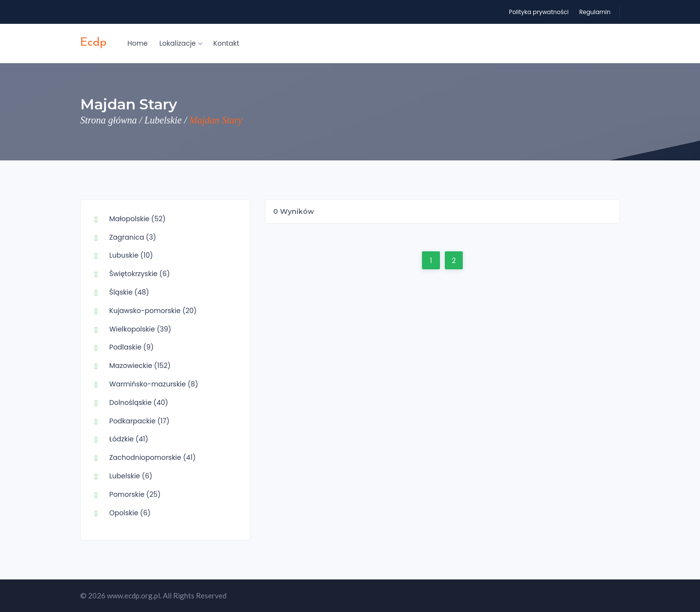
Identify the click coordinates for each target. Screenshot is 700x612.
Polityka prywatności (539, 12)
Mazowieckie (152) (140, 366)
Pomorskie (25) (135, 494)
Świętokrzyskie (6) (140, 274)
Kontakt (226, 43)
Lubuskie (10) (131, 255)
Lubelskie (163, 120)
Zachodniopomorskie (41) (153, 457)
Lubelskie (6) (131, 476)
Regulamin (595, 12)
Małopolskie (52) (138, 219)
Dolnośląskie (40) (139, 402)
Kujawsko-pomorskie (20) (153, 311)
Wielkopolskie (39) (140, 329)
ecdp (93, 43)
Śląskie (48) (129, 292)
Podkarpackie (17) (140, 421)
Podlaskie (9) (131, 347)
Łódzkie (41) (129, 439)
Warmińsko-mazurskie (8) (154, 384)
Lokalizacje (181, 43)
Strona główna (109, 120)
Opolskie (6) (130, 513)
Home (138, 43)
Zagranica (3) (133, 237)
